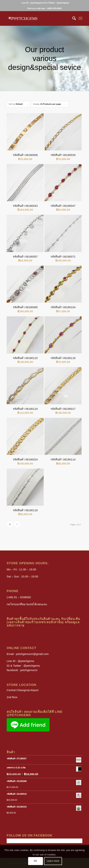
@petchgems (26, 661)
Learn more (53, 861)
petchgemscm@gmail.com (32, 654)
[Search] (72, 18)
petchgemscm (29, 670)
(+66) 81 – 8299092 (19, 597)
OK (35, 861)
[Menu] (80, 18)
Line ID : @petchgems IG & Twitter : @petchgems (46, 3)
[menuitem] (46, 3)
